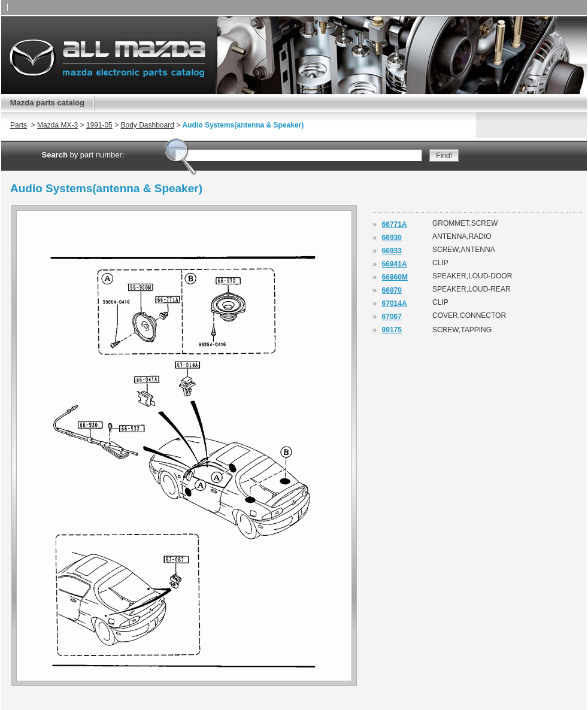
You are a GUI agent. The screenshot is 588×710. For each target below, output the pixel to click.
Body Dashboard (147, 125)
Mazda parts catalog (47, 103)
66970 (392, 290)
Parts (19, 125)
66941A (395, 264)
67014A (395, 304)
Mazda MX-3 (57, 125)
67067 (392, 317)
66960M (395, 277)
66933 (392, 251)
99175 (392, 330)
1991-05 (99, 125)
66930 (392, 238)
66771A (395, 224)
